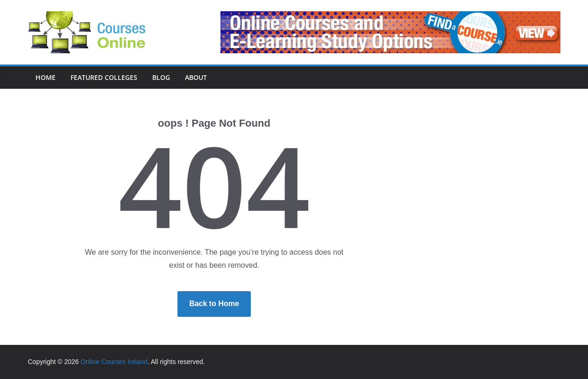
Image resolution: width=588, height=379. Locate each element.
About (196, 77)
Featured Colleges (104, 77)
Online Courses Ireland (114, 362)
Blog (161, 77)
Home (46, 77)
